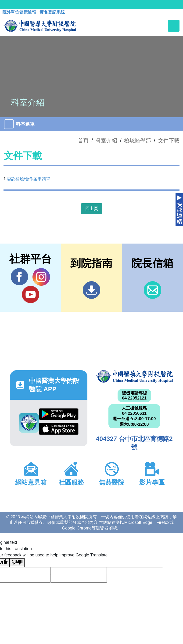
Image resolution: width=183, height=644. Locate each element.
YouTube (30, 294)
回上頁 (92, 209)
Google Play (59, 414)
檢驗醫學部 (138, 141)
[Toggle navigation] (174, 26)
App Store (59, 429)
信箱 (152, 290)
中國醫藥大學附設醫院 (134, 376)
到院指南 (91, 290)
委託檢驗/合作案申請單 (29, 179)
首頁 (83, 141)
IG (41, 277)
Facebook (20, 277)
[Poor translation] (17, 563)
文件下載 (169, 141)
